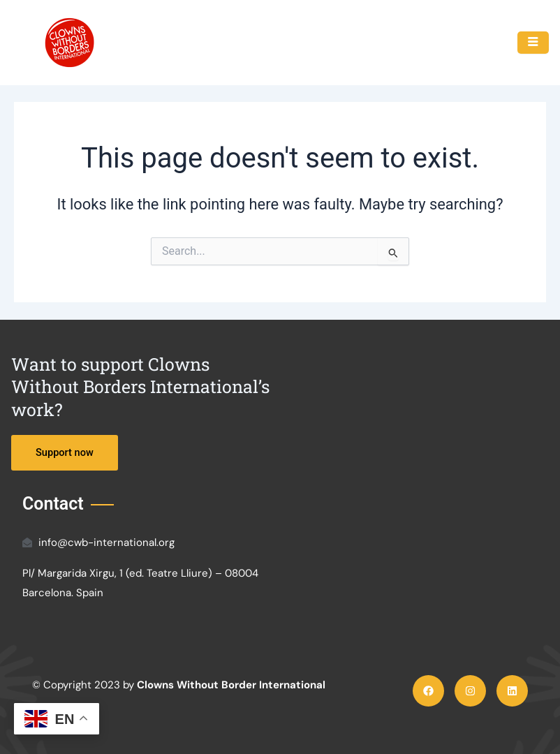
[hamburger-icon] (533, 43)
